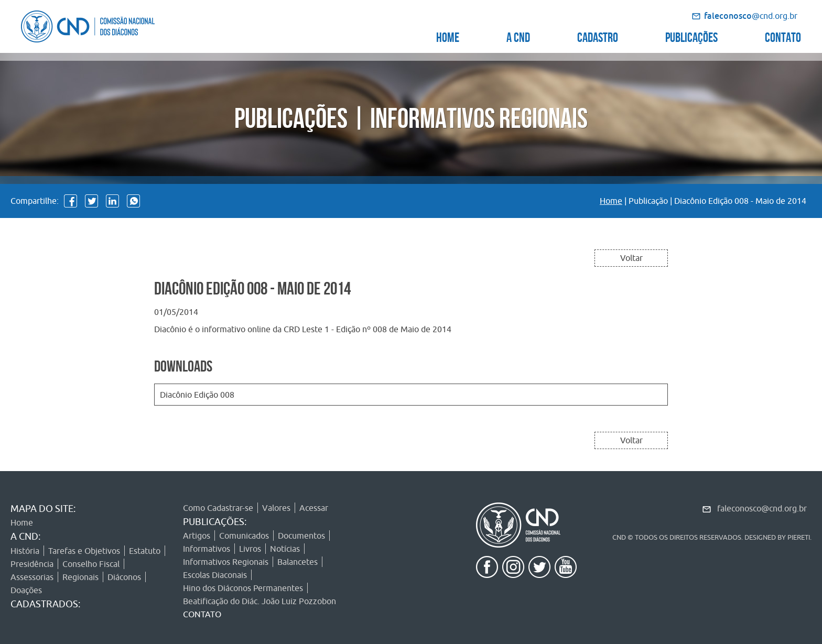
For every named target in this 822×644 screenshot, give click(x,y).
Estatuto (145, 551)
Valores (276, 508)
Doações (26, 590)
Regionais (80, 577)
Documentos (301, 536)
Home (611, 201)
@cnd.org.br (751, 16)
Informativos (207, 549)
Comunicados (244, 536)
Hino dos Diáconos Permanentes (243, 588)
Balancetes (298, 562)
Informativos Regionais (226, 562)
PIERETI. (799, 537)
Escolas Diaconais (215, 575)
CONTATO (783, 36)
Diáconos (124, 577)
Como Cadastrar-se (218, 508)
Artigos (197, 536)
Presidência (32, 564)
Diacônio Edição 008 (197, 395)
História (25, 551)
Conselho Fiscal (91, 564)
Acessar (314, 508)
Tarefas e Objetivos (84, 551)
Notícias (285, 549)
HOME (448, 36)
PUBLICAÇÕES (691, 36)
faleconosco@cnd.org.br (762, 508)
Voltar (631, 258)
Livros (250, 549)
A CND (518, 36)
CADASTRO (598, 36)
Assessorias (32, 577)
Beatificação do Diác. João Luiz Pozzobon (259, 601)
